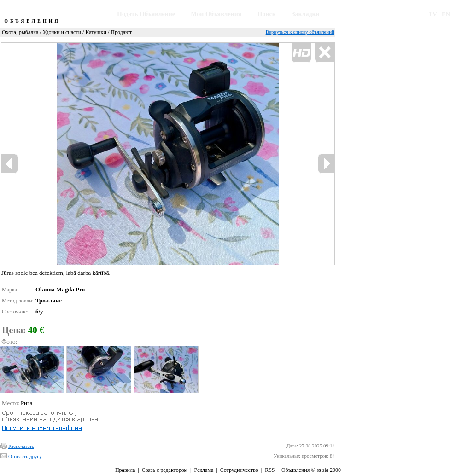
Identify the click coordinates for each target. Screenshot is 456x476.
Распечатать (21, 446)
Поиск (267, 14)
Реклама (204, 470)
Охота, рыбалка (20, 32)
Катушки (96, 32)
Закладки (306, 14)
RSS (270, 470)
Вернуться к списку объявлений (300, 32)
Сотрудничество (239, 470)
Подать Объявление (146, 14)
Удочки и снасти (62, 32)
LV (433, 14)
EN (446, 14)
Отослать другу (25, 456)
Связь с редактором (165, 470)
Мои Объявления (216, 14)
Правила (125, 470)
